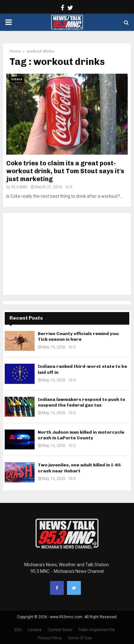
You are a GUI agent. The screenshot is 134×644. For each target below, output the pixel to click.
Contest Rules (60, 630)
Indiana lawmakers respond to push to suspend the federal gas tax (81, 402)
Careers (35, 630)
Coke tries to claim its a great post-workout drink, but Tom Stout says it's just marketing (65, 171)
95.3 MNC (19, 187)
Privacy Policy (50, 638)
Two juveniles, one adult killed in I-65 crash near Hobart (79, 468)
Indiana (17, 79)
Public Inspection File (97, 630)
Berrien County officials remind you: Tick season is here (78, 336)
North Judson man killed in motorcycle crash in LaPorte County (81, 435)
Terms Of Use (80, 638)
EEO (18, 630)
